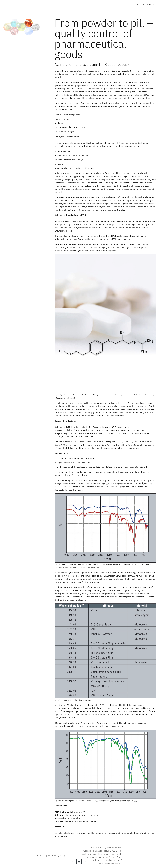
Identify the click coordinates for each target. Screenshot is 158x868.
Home (39, 855)
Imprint (47, 855)
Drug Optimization (146, 5)
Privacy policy (59, 855)
